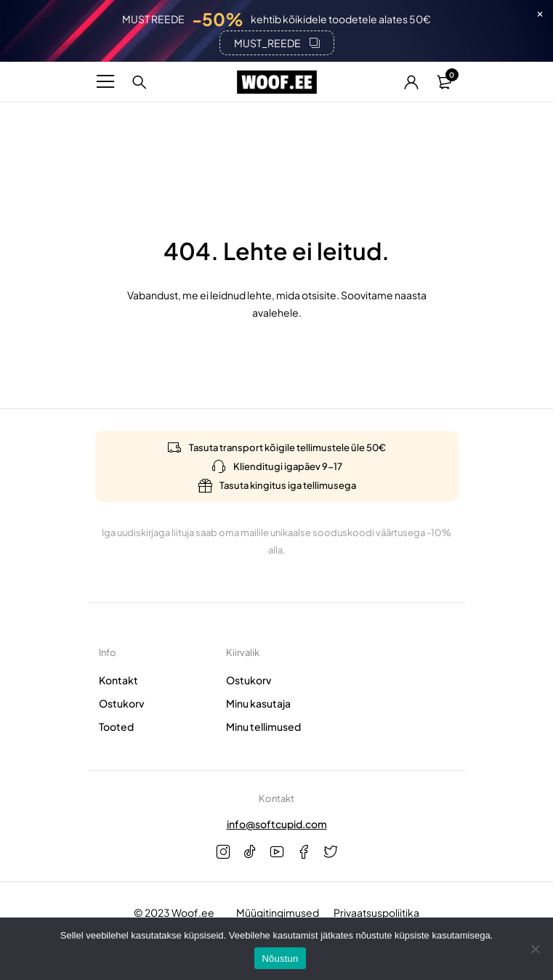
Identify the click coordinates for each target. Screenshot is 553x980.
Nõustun (280, 959)
